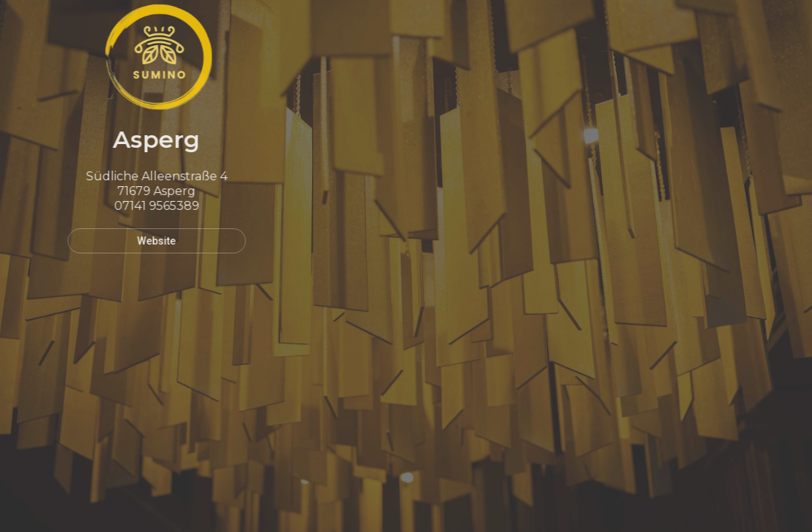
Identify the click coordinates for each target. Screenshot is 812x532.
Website (152, 241)
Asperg (152, 139)
